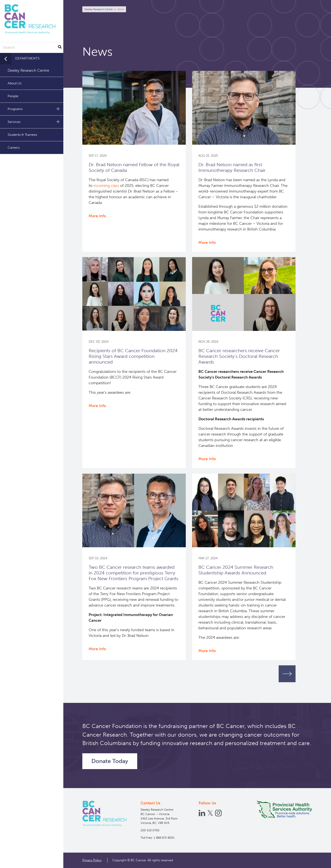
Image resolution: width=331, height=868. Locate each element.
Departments (27, 58)
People (13, 96)
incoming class (106, 186)
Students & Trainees (22, 135)
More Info (97, 216)
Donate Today (110, 761)
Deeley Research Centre (99, 9)
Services (34, 122)
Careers (14, 148)
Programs (34, 109)
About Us (15, 83)
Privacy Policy (92, 860)
